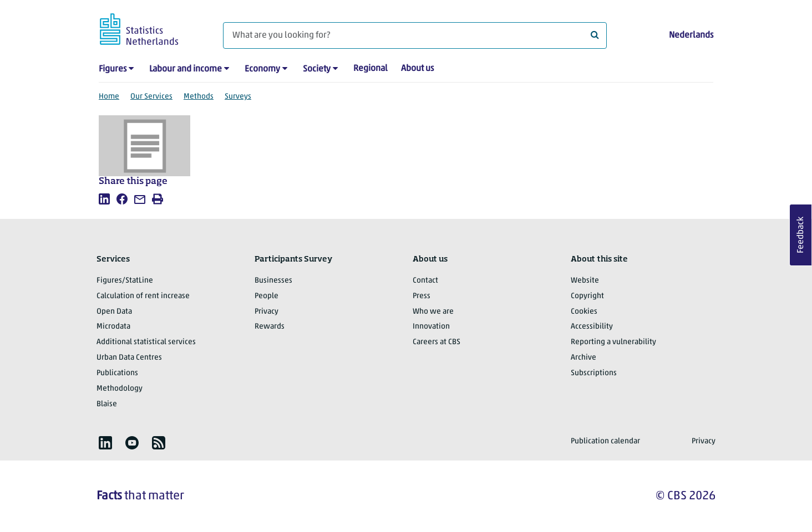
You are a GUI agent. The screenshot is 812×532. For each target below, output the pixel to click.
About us (417, 69)
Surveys (238, 97)
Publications (117, 373)
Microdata (113, 327)
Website (585, 281)
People (267, 296)
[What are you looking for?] (415, 35)
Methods (199, 97)
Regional (371, 69)
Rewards (270, 327)
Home (109, 97)
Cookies (584, 312)
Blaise (107, 404)
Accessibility (592, 327)
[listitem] (104, 199)
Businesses (273, 281)
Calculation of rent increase (143, 296)
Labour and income (186, 69)
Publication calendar (605, 441)
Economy (262, 69)
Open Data (114, 312)
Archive (583, 358)
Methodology (120, 389)
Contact (425, 281)
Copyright (587, 296)
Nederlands (691, 35)
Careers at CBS (437, 342)
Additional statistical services (146, 342)
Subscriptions (594, 373)
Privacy (267, 312)
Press (422, 296)
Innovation (431, 327)
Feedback (801, 235)
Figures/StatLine (125, 281)
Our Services (151, 97)
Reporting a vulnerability (613, 342)
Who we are (433, 312)
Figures (113, 69)
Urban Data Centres (129, 358)
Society (317, 69)
